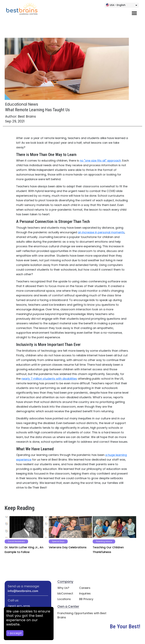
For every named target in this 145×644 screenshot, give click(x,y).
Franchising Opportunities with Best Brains (82, 615)
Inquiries (85, 593)
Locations (64, 599)
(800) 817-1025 (19, 607)
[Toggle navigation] (134, 13)
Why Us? (63, 588)
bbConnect (65, 593)
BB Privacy (86, 599)
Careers (85, 588)
